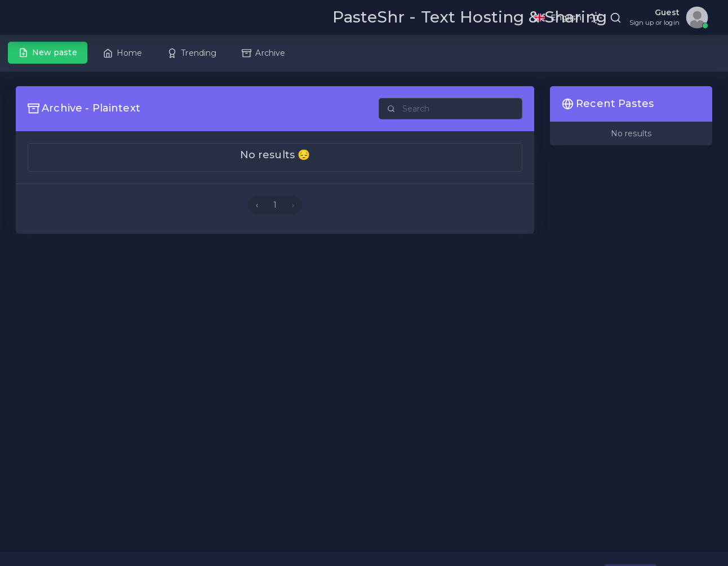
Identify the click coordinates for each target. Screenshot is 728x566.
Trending (192, 53)
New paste (48, 52)
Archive (263, 53)
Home (123, 53)
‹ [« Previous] (257, 205)
